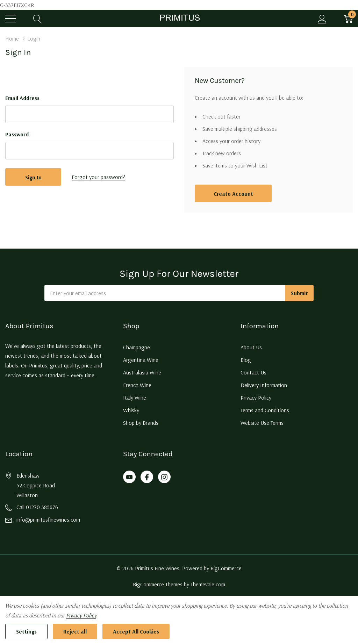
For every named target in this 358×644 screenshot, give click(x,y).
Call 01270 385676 (37, 507)
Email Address (22, 98)
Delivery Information (264, 385)
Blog (246, 360)
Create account (233, 194)
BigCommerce (226, 568)
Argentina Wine (141, 360)
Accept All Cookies (136, 631)
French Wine (137, 385)
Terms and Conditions (265, 410)
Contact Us (253, 372)
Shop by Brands (141, 423)
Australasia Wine (142, 372)
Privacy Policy (256, 398)
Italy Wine (135, 398)
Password (17, 134)
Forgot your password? (98, 177)
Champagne (137, 347)
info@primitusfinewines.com (48, 520)
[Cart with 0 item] (348, 19)
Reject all (75, 631)
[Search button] (38, 19)
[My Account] (322, 19)
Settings (26, 631)
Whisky (131, 410)
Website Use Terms (262, 423)
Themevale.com (208, 584)
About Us (251, 347)
